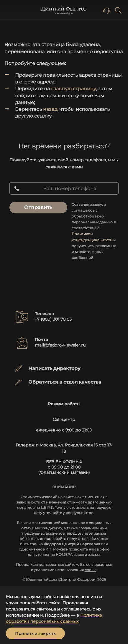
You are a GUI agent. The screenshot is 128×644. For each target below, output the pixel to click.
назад (50, 109)
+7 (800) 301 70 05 (53, 319)
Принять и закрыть (35, 633)
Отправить (38, 207)
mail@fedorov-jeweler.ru (60, 345)
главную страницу (73, 89)
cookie (91, 570)
